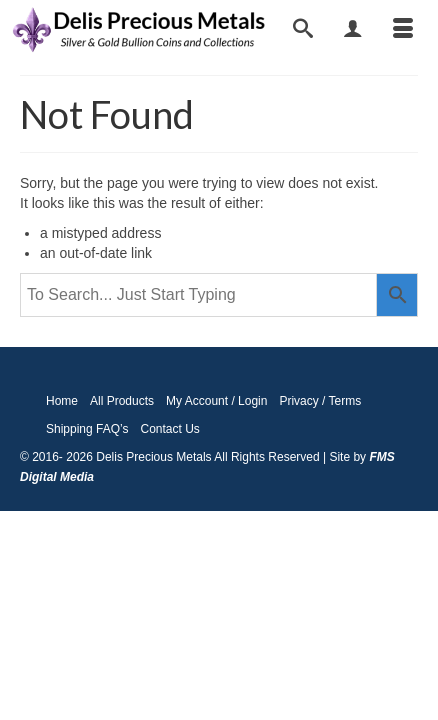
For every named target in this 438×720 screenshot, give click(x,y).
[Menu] (403, 30)
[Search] (303, 30)
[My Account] (353, 30)
